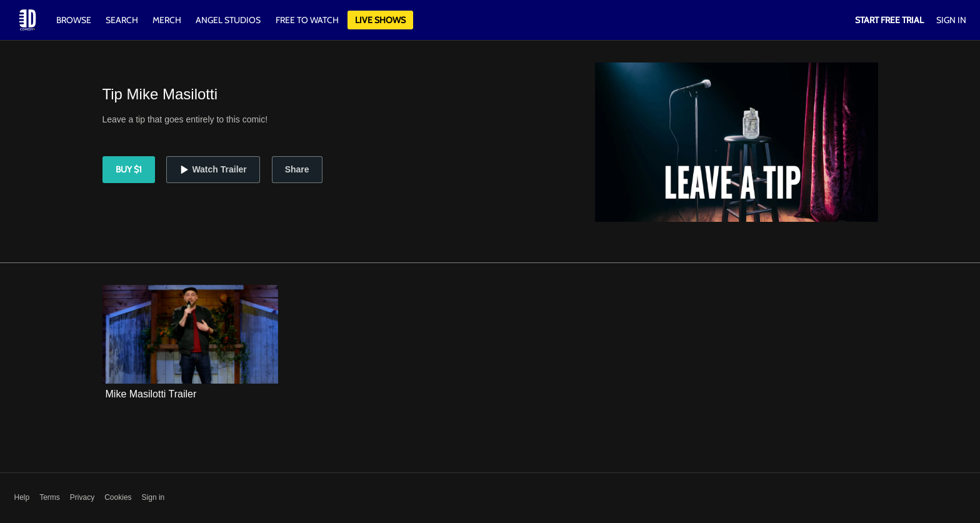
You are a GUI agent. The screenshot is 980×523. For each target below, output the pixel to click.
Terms (50, 497)
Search (123, 20)
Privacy (82, 497)
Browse (75, 20)
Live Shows (380, 20)
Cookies (118, 497)
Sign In (951, 20)
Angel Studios (228, 20)
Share (297, 169)
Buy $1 (129, 169)
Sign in (153, 497)
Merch (167, 20)
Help (22, 497)
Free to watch (307, 20)
